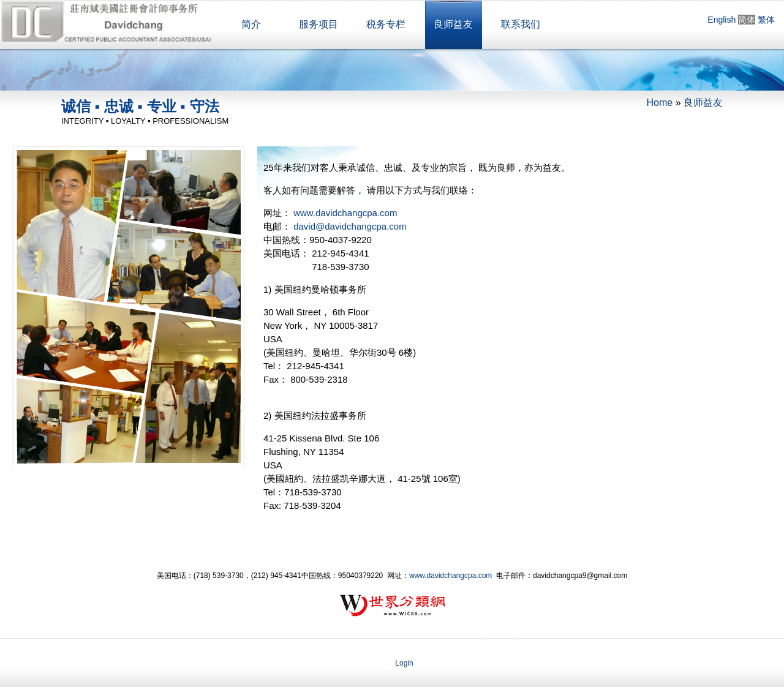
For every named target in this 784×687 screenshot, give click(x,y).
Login (404, 663)
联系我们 (521, 24)
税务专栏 (386, 24)
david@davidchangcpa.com (350, 226)
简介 (251, 24)
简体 (747, 20)
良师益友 (453, 24)
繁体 (766, 20)
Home (660, 103)
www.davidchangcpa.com (345, 213)
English (722, 20)
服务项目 (318, 24)
